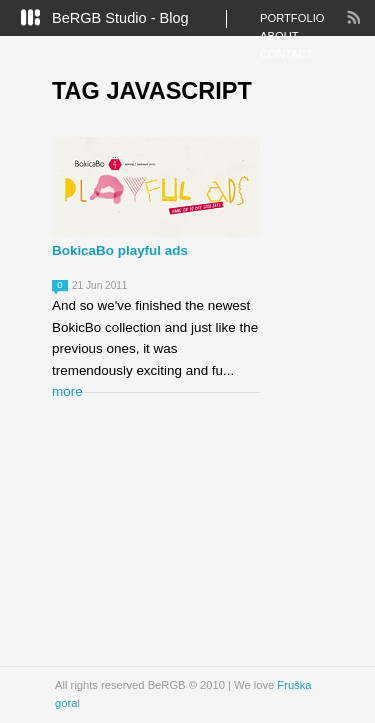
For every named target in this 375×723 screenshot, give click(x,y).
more (67, 391)
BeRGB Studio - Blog (120, 18)
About (279, 36)
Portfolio (292, 18)
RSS (353, 17)
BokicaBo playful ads (120, 250)
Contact (286, 54)
